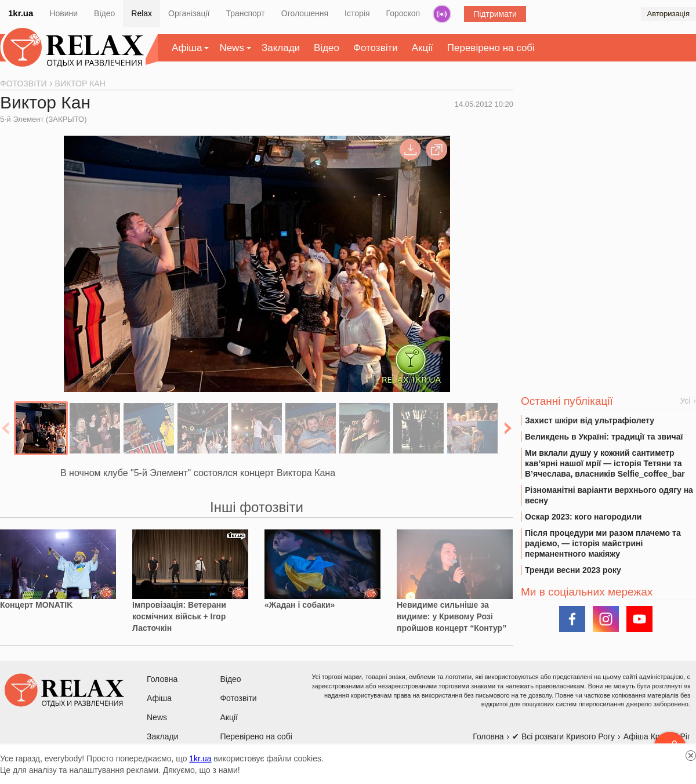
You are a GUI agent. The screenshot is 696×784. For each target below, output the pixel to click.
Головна (162, 679)
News (232, 48)
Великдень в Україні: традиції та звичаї (604, 437)
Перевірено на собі (491, 48)
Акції (423, 48)
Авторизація (668, 14)
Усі (685, 401)
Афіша (187, 48)
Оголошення (305, 13)
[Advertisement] (608, 169)
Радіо (442, 14)
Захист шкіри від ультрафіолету (590, 420)
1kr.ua (21, 13)
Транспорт (245, 13)
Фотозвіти (376, 48)
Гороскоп (403, 13)
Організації (189, 13)
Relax (142, 13)
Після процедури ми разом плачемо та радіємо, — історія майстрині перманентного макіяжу (603, 543)
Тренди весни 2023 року (573, 570)
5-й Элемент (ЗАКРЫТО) (43, 119)
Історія (357, 13)
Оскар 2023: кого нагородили (583, 517)
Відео (104, 13)
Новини (64, 13)
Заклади (281, 48)
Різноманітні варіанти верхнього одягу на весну (609, 495)
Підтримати (495, 14)
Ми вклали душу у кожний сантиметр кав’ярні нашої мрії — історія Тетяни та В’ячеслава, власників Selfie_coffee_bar (605, 463)
